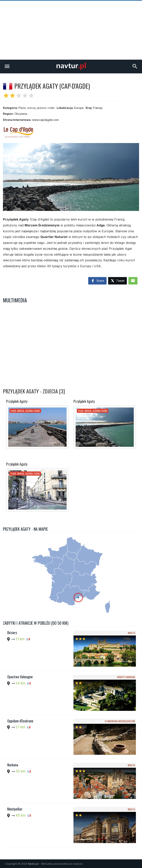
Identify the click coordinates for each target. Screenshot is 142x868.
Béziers (12, 633)
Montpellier (15, 809)
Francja (98, 108)
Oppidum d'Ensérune (20, 721)
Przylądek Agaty (17, 401)
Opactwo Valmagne (20, 677)
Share (97, 281)
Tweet (117, 281)
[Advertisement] (71, 30)
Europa (79, 108)
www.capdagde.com (45, 120)
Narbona (13, 765)
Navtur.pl (33, 864)
